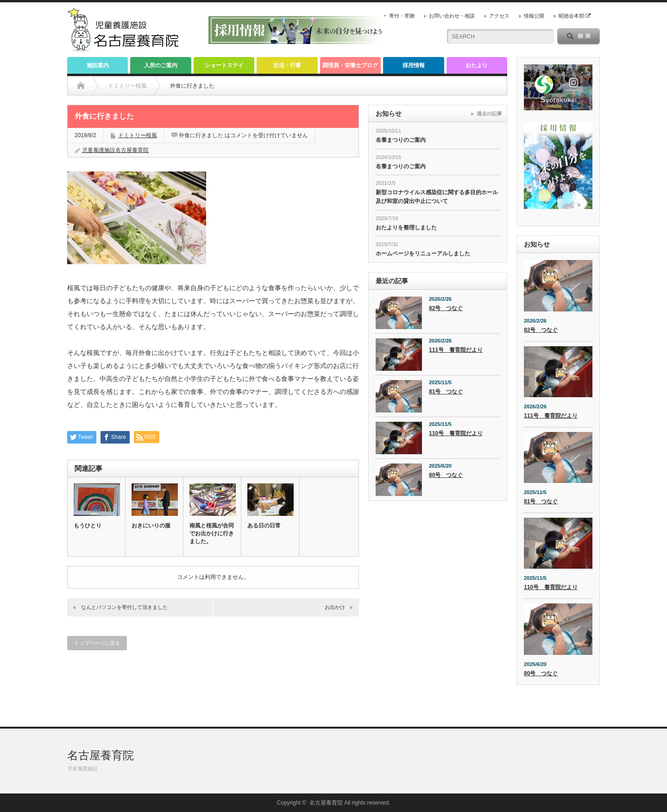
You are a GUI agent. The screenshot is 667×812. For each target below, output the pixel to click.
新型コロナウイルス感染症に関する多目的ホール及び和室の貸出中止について (437, 197)
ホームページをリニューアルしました (423, 254)
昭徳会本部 (575, 16)
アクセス (499, 16)
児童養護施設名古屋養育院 (115, 150)
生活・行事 (287, 65)
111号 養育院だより (456, 350)
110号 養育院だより (456, 433)
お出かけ (335, 607)
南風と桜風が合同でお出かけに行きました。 (212, 533)
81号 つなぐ (446, 392)
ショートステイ (224, 65)
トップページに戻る (97, 643)
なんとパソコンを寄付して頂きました (124, 607)
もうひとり (88, 526)
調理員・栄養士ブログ (350, 65)
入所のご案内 (161, 65)
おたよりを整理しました (406, 228)
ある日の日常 (264, 526)
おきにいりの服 (151, 526)
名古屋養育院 (101, 755)
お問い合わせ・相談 (452, 16)
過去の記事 (489, 114)
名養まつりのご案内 (401, 140)
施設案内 (98, 65)
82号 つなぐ (446, 308)
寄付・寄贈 (402, 16)
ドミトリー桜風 (138, 135)
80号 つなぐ (446, 475)
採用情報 (414, 65)
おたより (477, 65)
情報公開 (534, 16)
